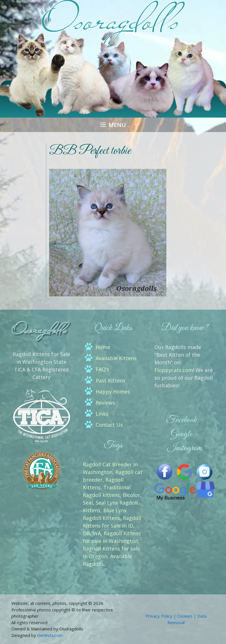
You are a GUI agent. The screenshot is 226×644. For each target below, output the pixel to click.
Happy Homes (113, 392)
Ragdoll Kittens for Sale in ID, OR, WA (112, 526)
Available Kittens (116, 358)
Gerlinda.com (50, 635)
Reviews (105, 403)
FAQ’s (102, 369)
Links (102, 414)
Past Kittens (111, 381)
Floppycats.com (174, 370)
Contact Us (109, 425)
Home (103, 347)
